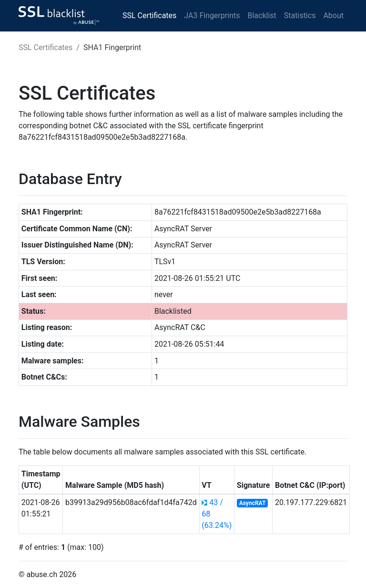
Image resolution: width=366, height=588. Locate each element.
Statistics (300, 15)
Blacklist (262, 15)
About (333, 15)
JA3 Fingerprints (212, 15)
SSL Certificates (149, 15)
